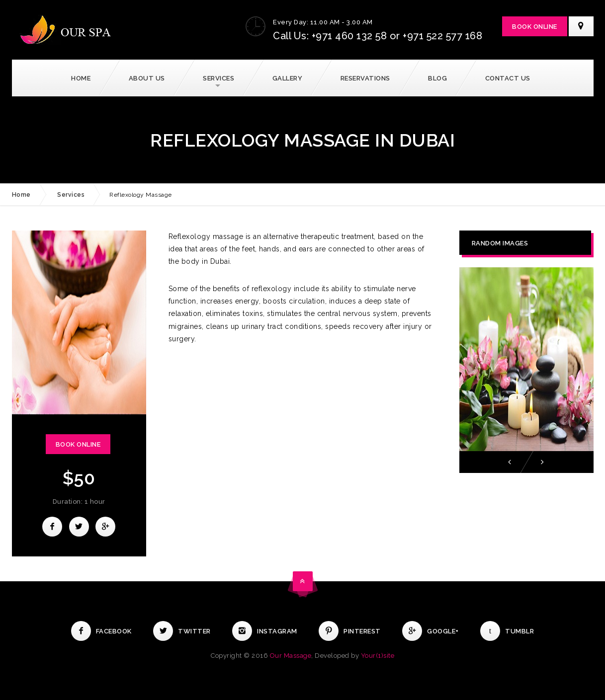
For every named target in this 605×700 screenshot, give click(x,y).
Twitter (182, 631)
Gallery (288, 78)
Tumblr (507, 631)
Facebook (101, 631)
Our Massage (291, 656)
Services (218, 78)
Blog (437, 78)
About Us (147, 78)
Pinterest (350, 631)
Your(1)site (378, 656)
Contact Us (508, 78)
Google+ (431, 631)
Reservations (365, 78)
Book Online (535, 27)
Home (81, 78)
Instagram (265, 631)
